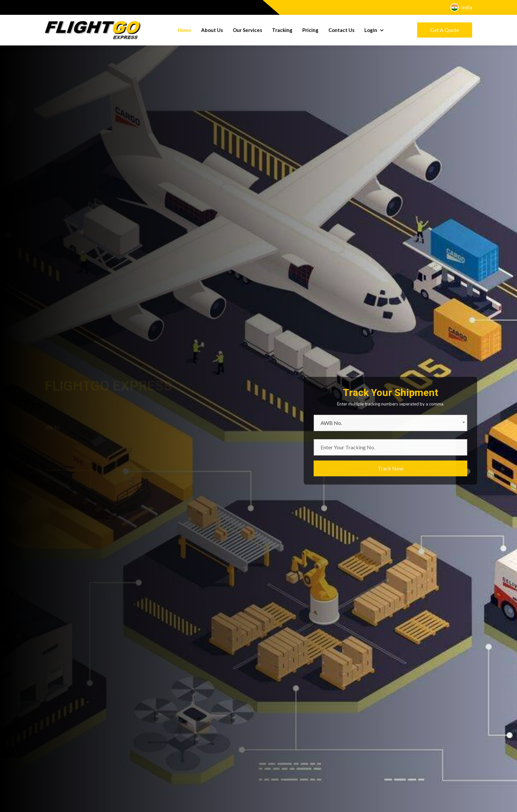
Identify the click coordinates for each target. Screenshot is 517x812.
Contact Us (341, 30)
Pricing (310, 30)
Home (184, 30)
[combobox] (405, 423)
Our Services (247, 30)
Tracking (282, 30)
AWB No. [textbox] (346, 423)
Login (371, 30)
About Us (212, 30)
